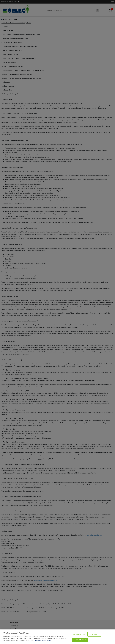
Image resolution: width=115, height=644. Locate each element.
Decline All (94, 639)
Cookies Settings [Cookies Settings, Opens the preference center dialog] (79, 639)
